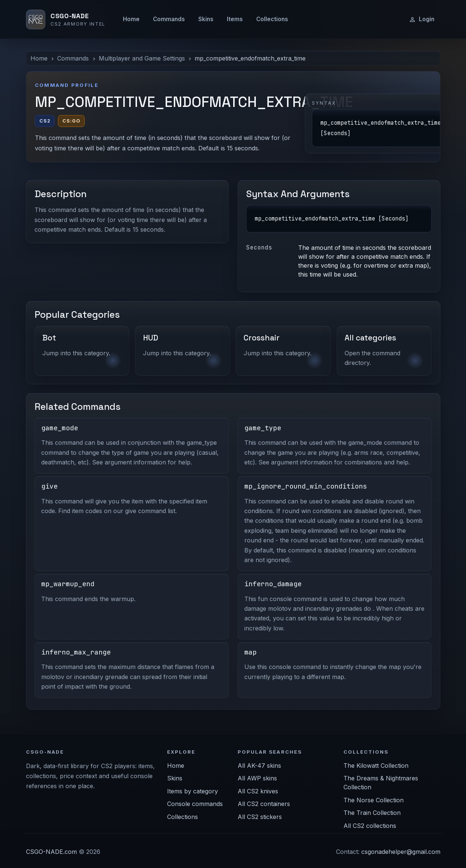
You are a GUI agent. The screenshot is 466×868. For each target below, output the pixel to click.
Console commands (195, 804)
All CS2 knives (258, 791)
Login (422, 19)
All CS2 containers (264, 804)
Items (235, 19)
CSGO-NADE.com (51, 852)
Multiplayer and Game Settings (142, 58)
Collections (272, 19)
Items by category (193, 791)
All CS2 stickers (260, 817)
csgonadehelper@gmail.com (401, 852)
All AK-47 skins (259, 766)
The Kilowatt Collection (376, 766)
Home (131, 19)
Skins (206, 19)
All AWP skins (257, 778)
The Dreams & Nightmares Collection (381, 783)
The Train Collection (372, 813)
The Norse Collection (374, 800)
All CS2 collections (370, 826)
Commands (169, 19)
